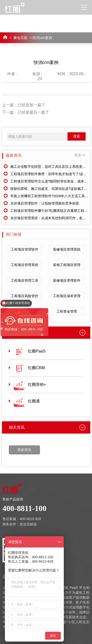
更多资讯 (24, 450)
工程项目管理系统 (25, 265)
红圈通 (34, 401)
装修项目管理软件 (67, 280)
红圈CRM (36, 368)
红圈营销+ (37, 384)
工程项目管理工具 (25, 280)
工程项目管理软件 (25, 249)
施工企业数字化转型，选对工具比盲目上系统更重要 (50, 167)
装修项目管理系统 (67, 249)
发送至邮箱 (28, 524)
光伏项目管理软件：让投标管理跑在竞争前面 (45, 203)
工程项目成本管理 (67, 296)
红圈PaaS (37, 351)
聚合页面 (20, 38)
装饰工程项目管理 (67, 265)
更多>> (80, 155)
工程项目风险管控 (25, 296)
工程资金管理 (67, 311)
